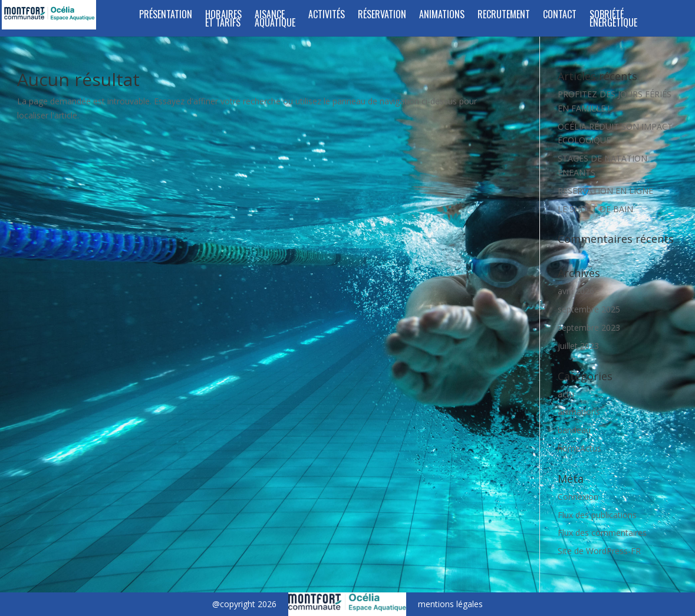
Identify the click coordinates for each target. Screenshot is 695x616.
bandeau (574, 430)
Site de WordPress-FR (599, 551)
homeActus (579, 448)
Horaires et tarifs (223, 20)
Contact (560, 16)
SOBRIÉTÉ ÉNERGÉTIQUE (613, 20)
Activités (327, 16)
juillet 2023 (578, 346)
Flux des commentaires (602, 533)
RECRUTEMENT (504, 16)
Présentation (166, 16)
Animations (442, 16)
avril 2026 (576, 291)
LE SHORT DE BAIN (595, 209)
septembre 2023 (589, 327)
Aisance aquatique (275, 20)
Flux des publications (597, 515)
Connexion (578, 497)
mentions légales (450, 604)
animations (579, 412)
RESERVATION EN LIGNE (605, 191)
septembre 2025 (589, 309)
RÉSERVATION (382, 16)
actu (566, 394)
